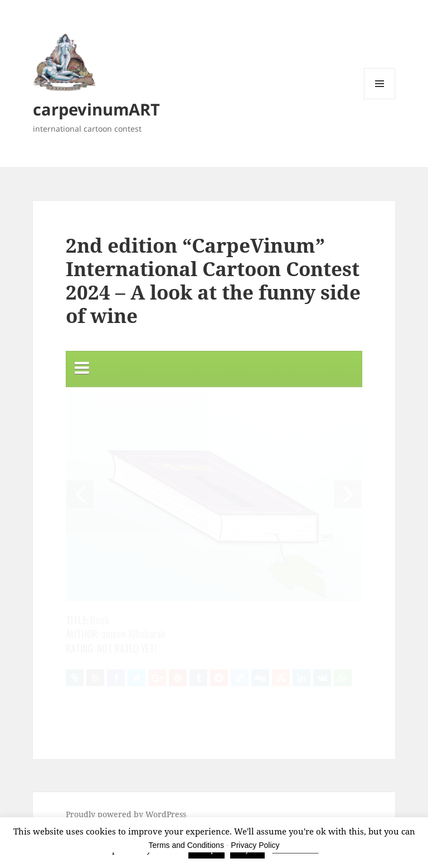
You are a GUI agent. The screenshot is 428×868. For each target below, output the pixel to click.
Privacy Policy (255, 845)
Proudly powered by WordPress (126, 814)
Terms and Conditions (186, 845)
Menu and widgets (380, 99)
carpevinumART (96, 109)
